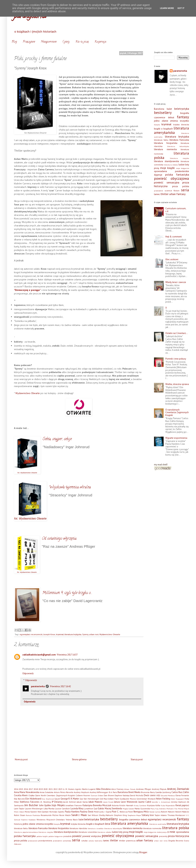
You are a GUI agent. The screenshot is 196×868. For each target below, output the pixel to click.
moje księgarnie (183, 168)
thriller (164, 194)
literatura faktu (161, 140)
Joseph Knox (49, 634)
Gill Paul (104, 799)
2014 (16, 789)
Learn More (167, 8)
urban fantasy (177, 194)
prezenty (163, 836)
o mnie (171, 832)
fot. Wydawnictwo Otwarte (27, 473)
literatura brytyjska (73, 634)
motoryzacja (162, 832)
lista (107, 824)
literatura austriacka (158, 824)
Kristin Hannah (126, 805)
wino (166, 841)
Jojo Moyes (58, 805)
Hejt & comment (174, 237)
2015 (21, 789)
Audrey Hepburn (81, 792)
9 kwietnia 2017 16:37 (67, 655)
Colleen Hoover (83, 795)
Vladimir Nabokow (28, 820)
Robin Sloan (20, 815)
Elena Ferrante (182, 795)
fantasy (183, 117)
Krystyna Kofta (154, 805)
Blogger (143, 852)
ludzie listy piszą (120, 832)
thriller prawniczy (127, 841)
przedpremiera (45, 841)
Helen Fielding (163, 799)
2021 (51, 789)
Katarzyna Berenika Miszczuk (97, 805)
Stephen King (120, 815)
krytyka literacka (181, 124)
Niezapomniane (49, 42)
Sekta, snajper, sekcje (57, 439)
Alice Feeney (117, 789)
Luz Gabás (99, 809)
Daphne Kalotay (122, 795)
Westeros (41, 820)
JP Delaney (57, 802)
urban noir (94, 634)
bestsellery (163, 113)
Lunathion (89, 809)
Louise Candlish (62, 809)
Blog (14, 42)
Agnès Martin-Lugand (85, 789)
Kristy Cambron (140, 805)
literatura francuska (179, 140)
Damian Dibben (97, 795)
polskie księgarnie (55, 836)
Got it (181, 8)
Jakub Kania (82, 802)
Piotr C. (115, 812)
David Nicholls (136, 795)
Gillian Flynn (114, 799)
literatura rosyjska (180, 158)
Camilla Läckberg (163, 792)
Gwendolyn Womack (146, 799)
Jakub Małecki (95, 802)
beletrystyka (182, 109)
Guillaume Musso (128, 799)
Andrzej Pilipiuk (159, 789)
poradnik (67, 836)
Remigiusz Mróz (141, 812)
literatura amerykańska (171, 130)
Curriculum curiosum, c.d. (176, 210)
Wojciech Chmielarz (56, 820)
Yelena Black (72, 820)
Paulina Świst (87, 812)
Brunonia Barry (148, 792)
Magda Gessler (128, 809)
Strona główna (79, 759)
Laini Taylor (19, 809)
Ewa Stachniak (48, 799)
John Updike (45, 805)
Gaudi (57, 799)
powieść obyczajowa (171, 178)
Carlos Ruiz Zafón (180, 792)
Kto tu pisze (82, 42)
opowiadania (160, 171)
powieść (77, 836)
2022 (55, 789)
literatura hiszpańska (166, 143)
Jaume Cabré (145, 802)
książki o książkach (163, 129)
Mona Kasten (31, 812)
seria (185, 190)
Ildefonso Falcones (30, 802)
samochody (67, 841)
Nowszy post (21, 759)
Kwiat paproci (182, 805)
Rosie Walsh (65, 815)
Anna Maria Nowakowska (27, 792)
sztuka (84, 841)
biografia (185, 113)
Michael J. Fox (172, 809)
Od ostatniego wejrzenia (59, 539)
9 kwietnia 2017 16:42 (60, 686)
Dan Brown (109, 795)
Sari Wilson (93, 815)
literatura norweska (152, 828)
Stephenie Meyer (134, 815)
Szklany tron (148, 815)
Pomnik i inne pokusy (176, 359)
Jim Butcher (31, 805)
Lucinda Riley (77, 809)
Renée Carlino (155, 812)
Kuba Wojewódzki (168, 805)
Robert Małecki (182, 812)
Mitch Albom (19, 812)
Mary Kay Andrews (158, 809)
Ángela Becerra (176, 841)
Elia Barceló (19, 799)
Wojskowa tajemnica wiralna (70, 487)
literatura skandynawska (167, 161)
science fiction (172, 191)
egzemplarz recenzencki (31, 634)
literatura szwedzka (88, 832)
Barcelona (159, 109)
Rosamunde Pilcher (50, 815)
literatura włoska (171, 165)
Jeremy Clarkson (179, 802)
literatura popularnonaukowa (26, 832)
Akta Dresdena (103, 789)
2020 (45, 789)
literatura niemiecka (165, 149)
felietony (18, 824)
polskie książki (42, 836)
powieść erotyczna (92, 836)
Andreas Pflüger (144, 789)
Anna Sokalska (46, 792)
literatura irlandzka (78, 828)
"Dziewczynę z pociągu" (27, 290)
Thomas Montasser (176, 815)
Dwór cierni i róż (152, 795)
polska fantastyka (177, 175)
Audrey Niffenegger (99, 792)
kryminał (60, 634)
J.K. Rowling (45, 802)
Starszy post (137, 759)
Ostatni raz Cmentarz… (177, 333)
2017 (31, 789)
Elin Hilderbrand (33, 799)
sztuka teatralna (95, 841)
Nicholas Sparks (57, 812)
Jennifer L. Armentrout (161, 802)
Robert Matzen (168, 812)
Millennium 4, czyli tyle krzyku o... (67, 593)
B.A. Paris (113, 792)
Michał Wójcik (183, 809)
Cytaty (66, 42)
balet (169, 109)
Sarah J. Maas (79, 815)
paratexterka (38, 686)
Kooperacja (100, 42)
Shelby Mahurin (106, 815)
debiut (171, 117)
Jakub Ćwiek (108, 802)
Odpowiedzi (31, 680)
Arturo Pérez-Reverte (64, 792)
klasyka (157, 125)
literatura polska (176, 828)
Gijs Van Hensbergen (90, 799)
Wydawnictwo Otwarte (28, 393)
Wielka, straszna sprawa (177, 384)
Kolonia (115, 805)
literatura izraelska (96, 828)
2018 (36, 789)
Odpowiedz (28, 673)
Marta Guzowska (142, 809)
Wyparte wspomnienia (176, 438)
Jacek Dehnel (69, 802)
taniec (157, 194)
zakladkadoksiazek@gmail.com (39, 655)
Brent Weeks (134, 792)
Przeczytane (29, 42)
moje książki (167, 168)
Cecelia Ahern (21, 795)
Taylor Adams (161, 815)
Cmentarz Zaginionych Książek (61, 795)
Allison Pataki (130, 789)
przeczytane (33, 841)
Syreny (85, 634)
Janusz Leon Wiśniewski (126, 802)
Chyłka (31, 795)
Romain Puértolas (33, 815)
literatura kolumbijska (178, 146)
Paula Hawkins (72, 812)
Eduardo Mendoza (168, 795)
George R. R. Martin (70, 799)
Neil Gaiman (43, 812)
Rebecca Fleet (126, 812)
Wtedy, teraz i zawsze (176, 282)
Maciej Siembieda (113, 809)
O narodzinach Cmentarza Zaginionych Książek (177, 412)
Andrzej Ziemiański (178, 789)
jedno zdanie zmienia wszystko (171, 121)
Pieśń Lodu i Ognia (103, 812)
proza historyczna (178, 836)
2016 (26, 789)
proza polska (181, 186)
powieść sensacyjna (167, 182)
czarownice (160, 117)
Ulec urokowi (172, 259)
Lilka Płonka (49, 809)
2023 (60, 789)
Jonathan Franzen (74, 805)
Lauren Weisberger (34, 809)
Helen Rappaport (177, 799)
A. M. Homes (69, 789)
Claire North (40, 795)
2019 (41, 789)
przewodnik (158, 191)
